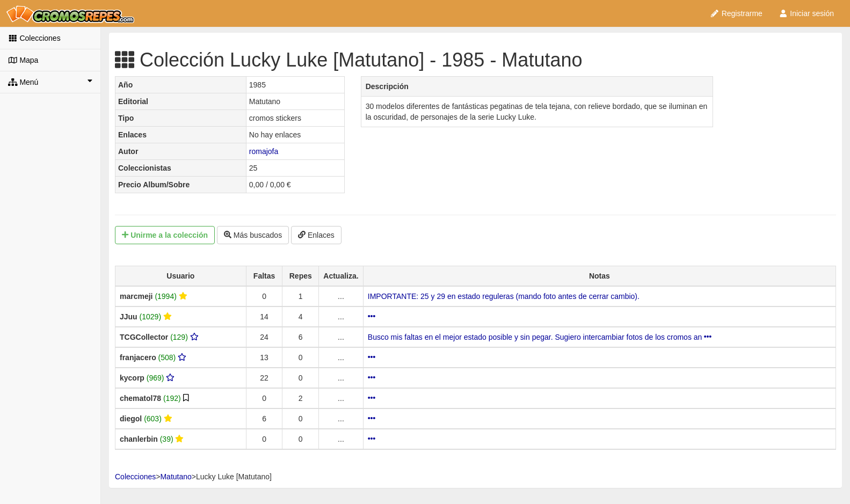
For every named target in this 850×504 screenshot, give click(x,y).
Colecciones (34, 38)
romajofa (264, 151)
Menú (50, 82)
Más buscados (253, 235)
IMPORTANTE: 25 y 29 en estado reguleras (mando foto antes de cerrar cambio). (504, 296)
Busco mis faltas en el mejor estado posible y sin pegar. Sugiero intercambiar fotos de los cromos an (540, 337)
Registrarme (736, 13)
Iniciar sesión (806, 13)
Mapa (23, 60)
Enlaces (316, 235)
